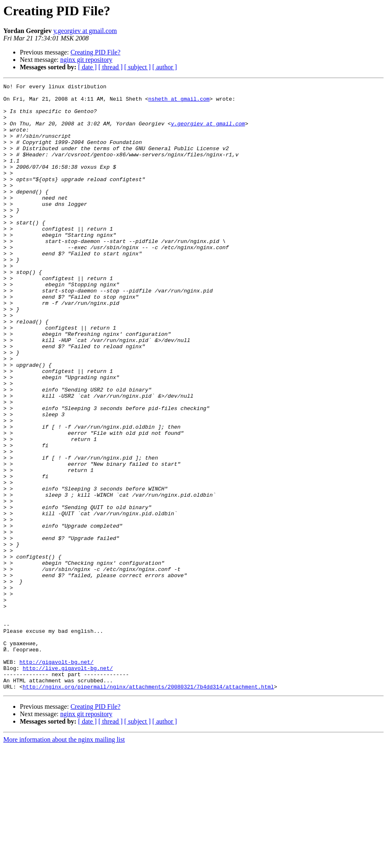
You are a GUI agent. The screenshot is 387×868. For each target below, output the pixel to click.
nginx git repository (86, 60)
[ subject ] (138, 67)
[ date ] (87, 67)
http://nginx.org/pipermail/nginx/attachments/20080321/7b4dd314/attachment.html (148, 808)
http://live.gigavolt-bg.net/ (68, 785)
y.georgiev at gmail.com (85, 31)
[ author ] (165, 67)
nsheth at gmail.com (179, 102)
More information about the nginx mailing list (64, 861)
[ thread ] (110, 67)
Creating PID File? (96, 52)
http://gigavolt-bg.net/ (56, 778)
